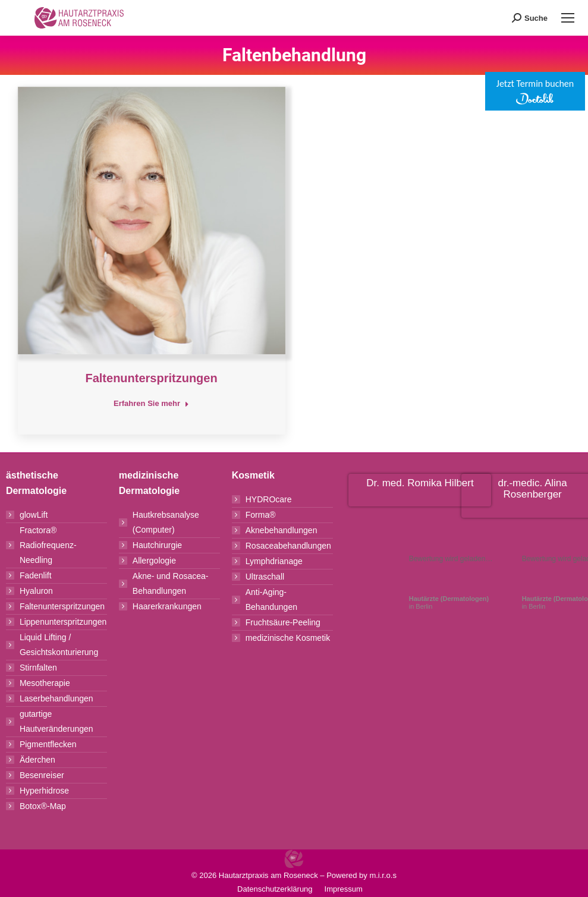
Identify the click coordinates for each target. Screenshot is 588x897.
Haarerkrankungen (167, 606)
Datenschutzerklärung (275, 889)
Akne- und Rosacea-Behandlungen (171, 583)
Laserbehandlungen (56, 698)
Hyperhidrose (44, 791)
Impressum (344, 889)
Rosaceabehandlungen (288, 546)
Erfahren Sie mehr (151, 403)
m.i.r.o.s (383, 875)
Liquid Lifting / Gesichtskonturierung (59, 645)
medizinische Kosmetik (288, 638)
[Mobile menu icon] (568, 18)
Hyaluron (36, 591)
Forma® (261, 515)
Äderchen (37, 760)
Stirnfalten (38, 668)
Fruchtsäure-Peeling (283, 622)
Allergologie (154, 561)
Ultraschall (265, 577)
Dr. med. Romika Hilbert (420, 483)
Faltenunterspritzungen (151, 378)
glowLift (34, 515)
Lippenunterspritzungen (63, 622)
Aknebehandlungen (282, 530)
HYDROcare (269, 499)
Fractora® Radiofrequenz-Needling (48, 545)
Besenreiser (42, 775)
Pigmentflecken (48, 744)
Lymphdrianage (274, 561)
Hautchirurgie (157, 545)
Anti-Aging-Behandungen (271, 599)
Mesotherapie (45, 683)
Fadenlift (36, 575)
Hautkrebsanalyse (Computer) (166, 522)
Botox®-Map (43, 806)
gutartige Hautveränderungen (56, 721)
